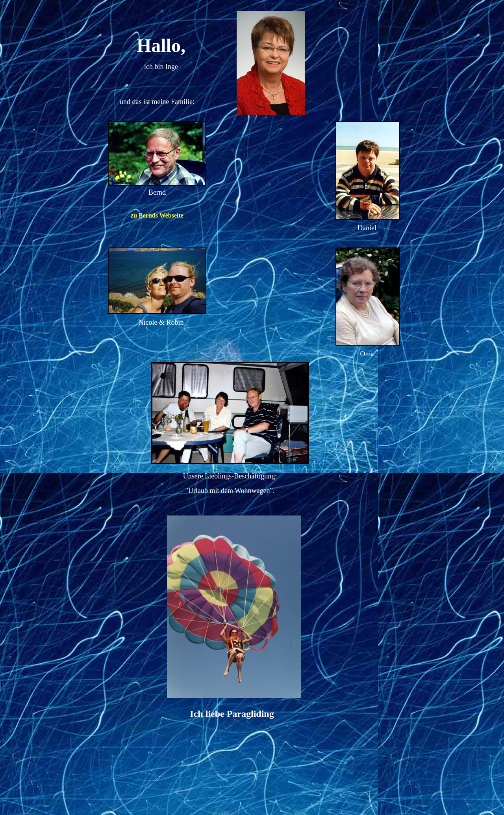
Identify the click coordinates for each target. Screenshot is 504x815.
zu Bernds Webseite (157, 215)
